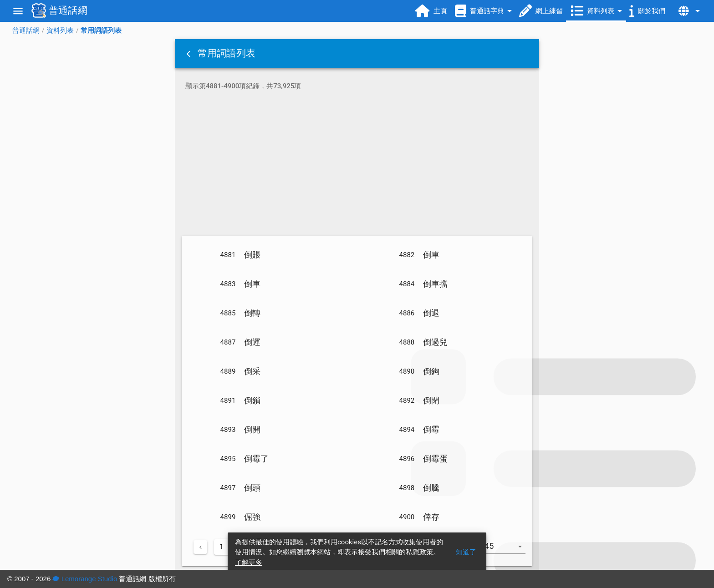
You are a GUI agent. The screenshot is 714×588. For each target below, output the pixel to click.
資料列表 (60, 30)
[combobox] (506, 551)
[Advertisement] (357, 165)
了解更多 (249, 563)
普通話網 (26, 30)
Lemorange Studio (85, 579)
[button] (189, 54)
